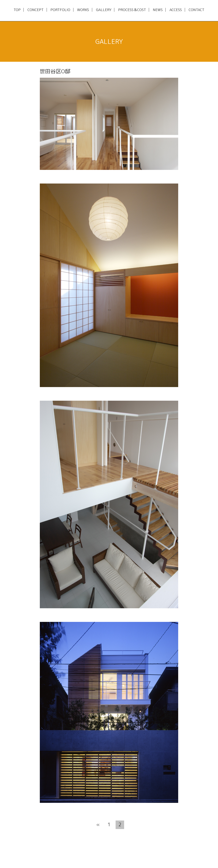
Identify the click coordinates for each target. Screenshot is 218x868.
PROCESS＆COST (132, 10)
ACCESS (176, 10)
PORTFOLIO (60, 10)
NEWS (158, 10)
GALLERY (104, 10)
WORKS (83, 10)
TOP (17, 10)
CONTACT (196, 10)
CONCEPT (36, 10)
